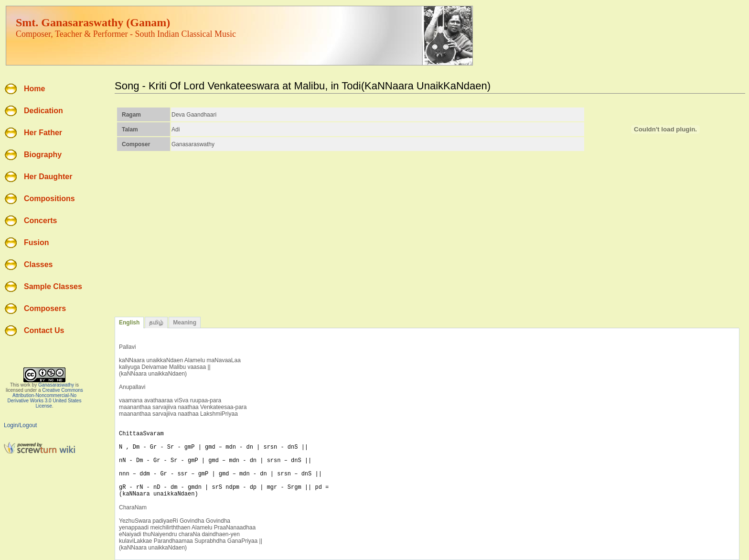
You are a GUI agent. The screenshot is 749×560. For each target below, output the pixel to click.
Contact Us (44, 330)
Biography (43, 155)
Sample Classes (53, 286)
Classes (38, 264)
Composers (45, 308)
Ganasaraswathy (56, 385)
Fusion (36, 242)
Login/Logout (20, 425)
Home (34, 89)
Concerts (40, 221)
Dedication (43, 111)
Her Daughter (48, 177)
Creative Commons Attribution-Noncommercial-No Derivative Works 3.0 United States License (45, 398)
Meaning (185, 323)
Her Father (43, 133)
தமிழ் (156, 323)
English (129, 323)
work (26, 385)
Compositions (49, 199)
